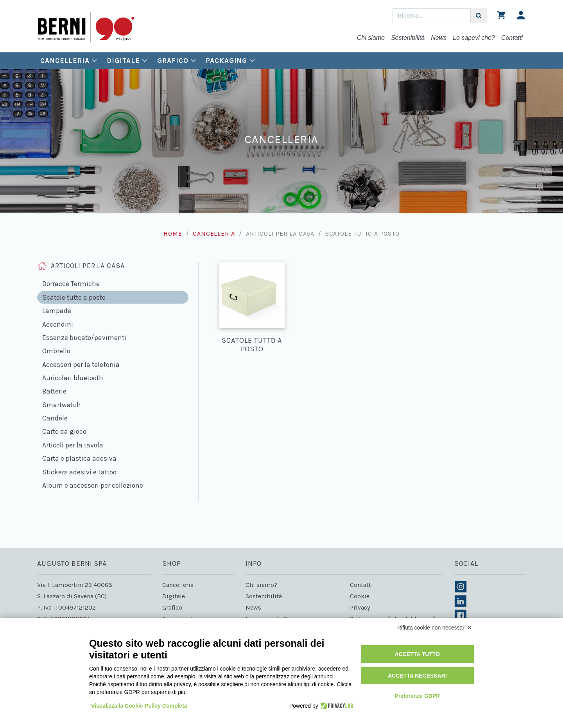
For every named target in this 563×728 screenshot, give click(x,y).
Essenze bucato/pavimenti (84, 338)
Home (173, 233)
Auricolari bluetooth (73, 378)
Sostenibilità (408, 38)
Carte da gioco (64, 431)
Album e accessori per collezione (93, 485)
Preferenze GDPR (417, 696)
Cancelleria (65, 61)
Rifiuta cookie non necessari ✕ (435, 628)
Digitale (123, 61)
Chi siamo (371, 38)
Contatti (512, 38)
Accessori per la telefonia (81, 365)
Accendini (58, 324)
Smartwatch (62, 405)
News (439, 38)
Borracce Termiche (71, 284)
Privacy (360, 607)
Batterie (54, 391)
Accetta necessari (417, 676)
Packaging (226, 61)
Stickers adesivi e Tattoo (79, 472)
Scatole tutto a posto (74, 297)
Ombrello (56, 351)
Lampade (57, 311)
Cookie (360, 596)
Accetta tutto (418, 654)
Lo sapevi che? (474, 38)
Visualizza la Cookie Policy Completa (139, 706)
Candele (55, 418)
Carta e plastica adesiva (79, 458)
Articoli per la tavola (73, 445)
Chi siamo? (262, 585)
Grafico (173, 61)
